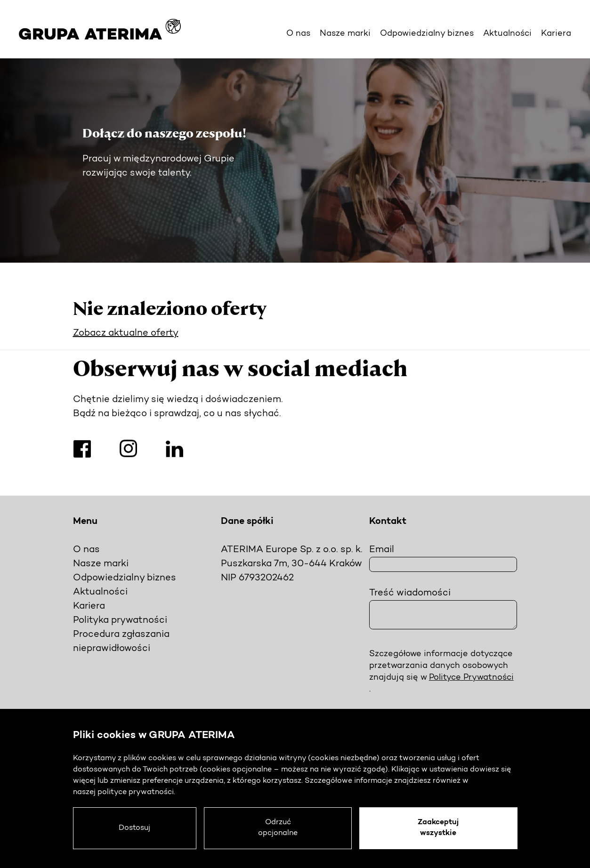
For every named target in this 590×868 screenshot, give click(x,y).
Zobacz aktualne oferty (126, 333)
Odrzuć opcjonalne (280, 828)
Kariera (556, 34)
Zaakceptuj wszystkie (439, 828)
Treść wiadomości (410, 593)
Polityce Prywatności (471, 678)
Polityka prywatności (120, 620)
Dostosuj (136, 828)
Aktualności (507, 34)
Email (382, 550)
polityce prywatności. (136, 792)
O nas (298, 34)
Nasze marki (345, 34)
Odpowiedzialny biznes (427, 34)
